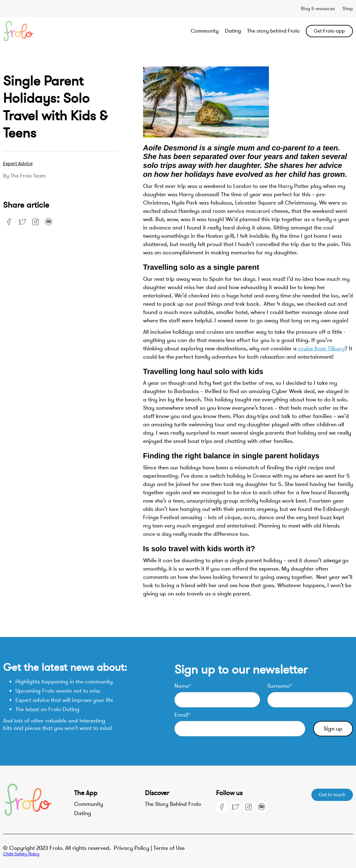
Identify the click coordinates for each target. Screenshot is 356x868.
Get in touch (332, 795)
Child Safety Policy (21, 854)
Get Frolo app (329, 31)
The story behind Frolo (273, 31)
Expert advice (18, 164)
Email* (182, 715)
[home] (38, 31)
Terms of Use (169, 848)
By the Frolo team (24, 176)
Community (205, 31)
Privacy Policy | (134, 848)
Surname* (280, 686)
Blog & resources (318, 9)
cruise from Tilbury (321, 348)
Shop (348, 9)
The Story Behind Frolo (173, 804)
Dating (233, 31)
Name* (183, 686)
